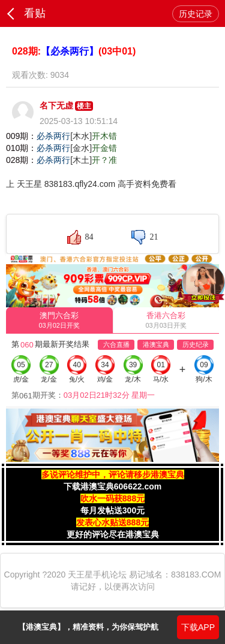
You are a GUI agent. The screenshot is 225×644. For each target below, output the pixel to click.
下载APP (198, 627)
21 (154, 237)
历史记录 (196, 14)
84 (89, 237)
